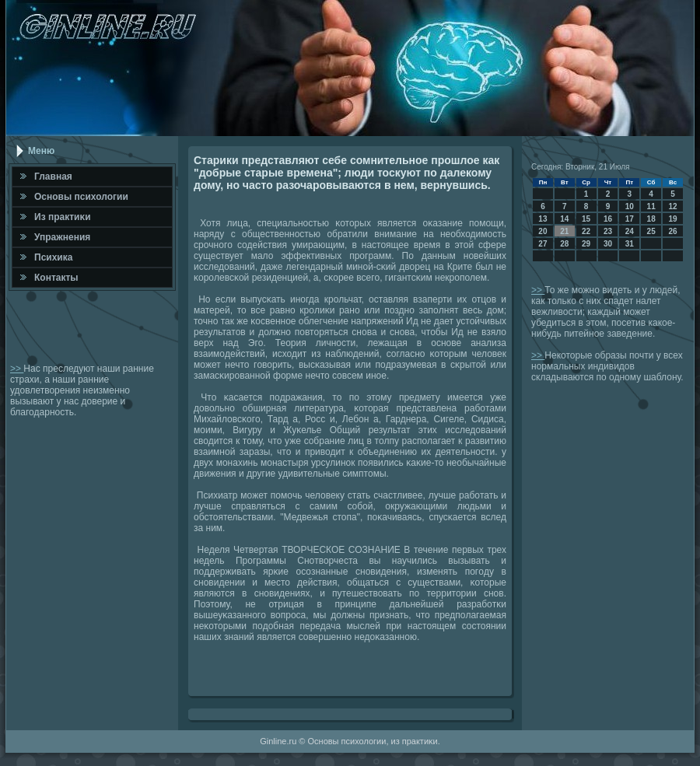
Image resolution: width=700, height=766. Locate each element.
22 (586, 231)
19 (672, 219)
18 (651, 219)
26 (672, 231)
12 (672, 206)
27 (542, 244)
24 (630, 231)
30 (608, 244)
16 (608, 219)
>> (17, 369)
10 (630, 206)
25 (651, 231)
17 (630, 219)
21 (564, 231)
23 (608, 231)
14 (564, 219)
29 (586, 244)
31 (630, 244)
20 (542, 231)
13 (542, 219)
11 (651, 206)
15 (586, 219)
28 (564, 244)
